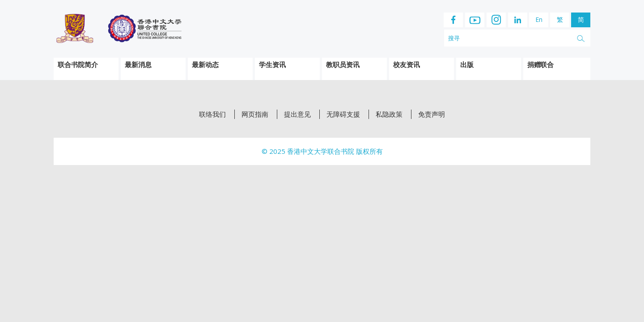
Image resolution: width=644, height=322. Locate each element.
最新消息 (138, 64)
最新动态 (205, 64)
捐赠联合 (540, 64)
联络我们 (212, 114)
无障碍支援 (343, 114)
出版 (467, 64)
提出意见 (297, 114)
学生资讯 (272, 64)
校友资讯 (407, 64)
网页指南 (255, 114)
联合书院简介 (78, 64)
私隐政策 (389, 114)
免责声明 (432, 114)
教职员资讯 (343, 64)
